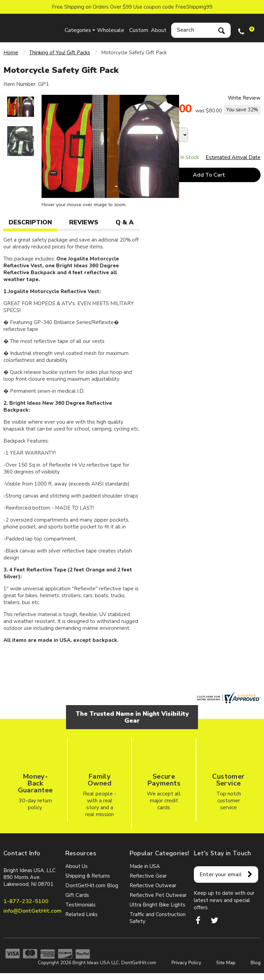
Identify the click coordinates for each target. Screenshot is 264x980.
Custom (139, 30)
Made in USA (145, 866)
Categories (78, 30)
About (159, 30)
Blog (256, 963)
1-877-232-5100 (26, 901)
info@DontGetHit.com (32, 911)
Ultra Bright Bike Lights (157, 905)
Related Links (81, 914)
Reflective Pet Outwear (158, 895)
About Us (76, 866)
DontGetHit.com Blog (92, 886)
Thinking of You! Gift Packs (60, 53)
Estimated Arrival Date (233, 157)
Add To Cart (209, 175)
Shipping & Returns (88, 876)
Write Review (244, 98)
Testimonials (80, 905)
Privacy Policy (186, 963)
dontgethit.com (31, 28)
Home (11, 53)
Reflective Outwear (153, 886)
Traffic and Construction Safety (158, 918)
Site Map (226, 963)
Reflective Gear (148, 876)
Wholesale (109, 30)
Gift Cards (77, 895)
